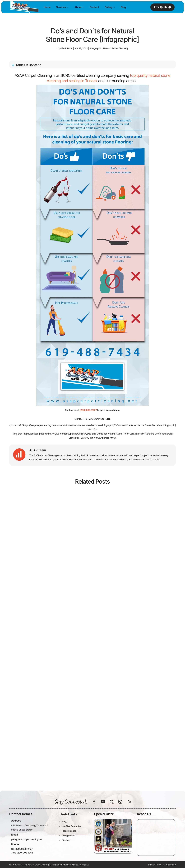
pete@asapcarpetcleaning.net (27, 839)
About (78, 7)
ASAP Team (66, 48)
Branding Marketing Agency (76, 865)
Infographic (96, 48)
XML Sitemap (169, 865)
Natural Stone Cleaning (116, 48)
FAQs (64, 822)
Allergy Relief (68, 835)
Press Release (69, 831)
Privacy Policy (155, 865)
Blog (123, 7)
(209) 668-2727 (88, 410)
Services (61, 7)
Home (47, 7)
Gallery (109, 7)
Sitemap (66, 840)
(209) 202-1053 (25, 853)
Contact (94, 7)
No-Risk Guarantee (72, 826)
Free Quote (161, 7)
